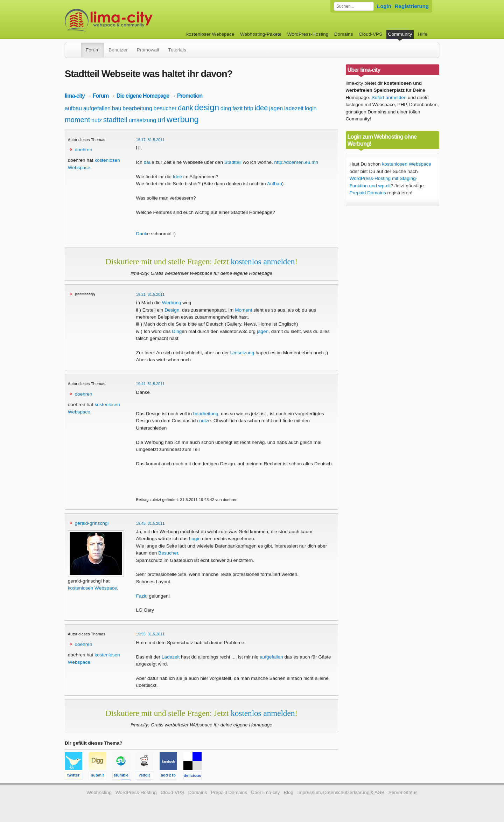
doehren (84, 150)
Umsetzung (242, 353)
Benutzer (118, 50)
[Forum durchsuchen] (354, 6)
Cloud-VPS (370, 34)
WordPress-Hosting (308, 34)
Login (384, 6)
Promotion (190, 96)
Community (400, 34)
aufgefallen (97, 108)
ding (226, 108)
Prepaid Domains (368, 193)
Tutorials (177, 50)
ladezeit (294, 108)
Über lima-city (265, 792)
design (207, 107)
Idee (177, 177)
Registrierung (412, 6)
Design (172, 310)
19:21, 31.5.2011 (150, 294)
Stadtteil (233, 162)
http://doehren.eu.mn (296, 162)
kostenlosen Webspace (92, 588)
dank (185, 108)
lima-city (75, 96)
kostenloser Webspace (210, 34)
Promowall (148, 50)
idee (261, 108)
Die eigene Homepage (143, 96)
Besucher (168, 553)
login (311, 108)
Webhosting (99, 792)
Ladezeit (171, 657)
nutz (97, 120)
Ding (177, 331)
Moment (243, 310)
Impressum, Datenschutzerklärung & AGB (341, 792)
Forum (93, 50)
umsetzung (142, 120)
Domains (344, 34)
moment (77, 120)
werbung (183, 119)
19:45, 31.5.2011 (150, 523)
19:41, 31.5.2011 (150, 384)
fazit (237, 108)
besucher (165, 108)
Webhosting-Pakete (261, 34)
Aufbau (275, 184)
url (161, 120)
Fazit (141, 596)
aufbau (73, 108)
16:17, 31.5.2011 (150, 140)
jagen (276, 108)
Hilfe (423, 34)
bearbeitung (137, 108)
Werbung (172, 303)
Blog (289, 792)
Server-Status (403, 792)
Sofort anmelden (389, 97)
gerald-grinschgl (92, 523)
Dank (142, 234)
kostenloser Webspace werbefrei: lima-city (135, 20)
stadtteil (115, 120)
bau (117, 108)
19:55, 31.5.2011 (150, 634)
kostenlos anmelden (263, 262)
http (249, 108)
